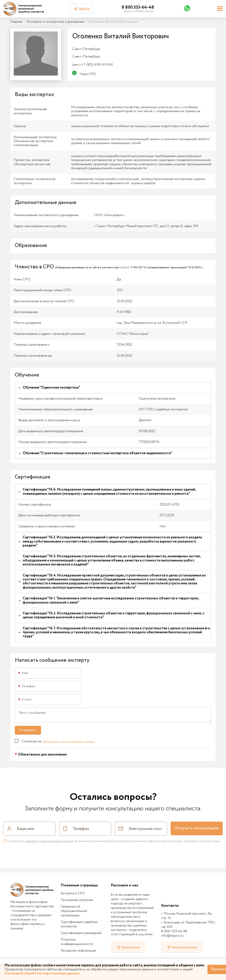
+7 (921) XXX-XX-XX (93, 65)
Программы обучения (77, 900)
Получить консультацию (197, 828)
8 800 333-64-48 (138, 7)
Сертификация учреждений (81, 933)
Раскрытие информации (78, 951)
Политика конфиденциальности (77, 942)
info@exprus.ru (172, 936)
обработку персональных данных (68, 741)
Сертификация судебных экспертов (79, 924)
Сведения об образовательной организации (74, 911)
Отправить (28, 730)
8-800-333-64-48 (174, 931)
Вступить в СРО (73, 893)
